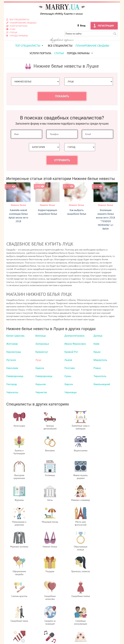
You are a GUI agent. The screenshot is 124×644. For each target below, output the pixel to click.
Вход (83, 25)
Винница (41, 336)
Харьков (41, 384)
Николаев (12, 368)
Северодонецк (15, 376)
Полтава (70, 368)
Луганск (11, 360)
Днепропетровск (75, 336)
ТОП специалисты (28, 45)
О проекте (48, 617)
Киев (96, 344)
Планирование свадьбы (92, 45)
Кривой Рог (71, 352)
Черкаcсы (12, 392)
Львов (68, 360)
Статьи (59, 53)
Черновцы (71, 392)
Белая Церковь (15, 336)
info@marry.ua (80, 633)
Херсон (69, 384)
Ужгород (12, 384)
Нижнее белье (18, 205)
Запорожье (42, 344)
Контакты (47, 637)
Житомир (12, 344)
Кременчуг (42, 352)
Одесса (40, 368)
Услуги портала (40, 53)
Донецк (98, 336)
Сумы (68, 376)
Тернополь (100, 376)
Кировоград (14, 352)
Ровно (97, 368)
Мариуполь (100, 360)
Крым (97, 352)
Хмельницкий (102, 384)
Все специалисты (60, 45)
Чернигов (41, 392)
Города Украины (78, 53)
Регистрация (106, 26)
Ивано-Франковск (75, 344)
